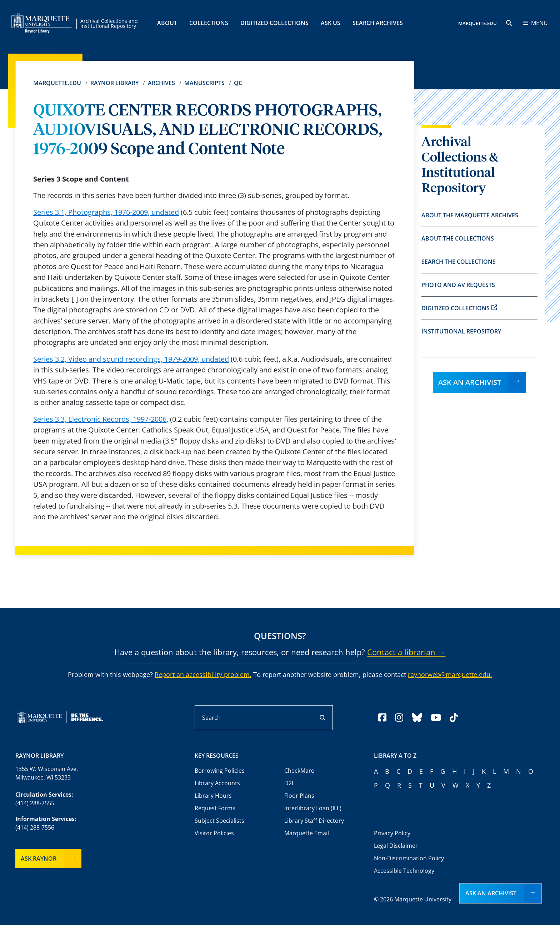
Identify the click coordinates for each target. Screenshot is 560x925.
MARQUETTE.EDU (477, 23)
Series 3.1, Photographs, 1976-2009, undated (106, 212)
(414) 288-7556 (35, 827)
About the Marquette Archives (470, 215)
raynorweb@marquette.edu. (450, 674)
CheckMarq (299, 771)
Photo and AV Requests (458, 285)
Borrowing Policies (220, 771)
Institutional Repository (461, 331)
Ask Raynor (39, 859)
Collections (209, 23)
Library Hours (213, 796)
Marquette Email (307, 833)
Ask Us (331, 23)
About (167, 23)
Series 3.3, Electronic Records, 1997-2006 (100, 419)
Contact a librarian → (406, 652)
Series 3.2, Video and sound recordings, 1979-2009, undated (131, 359)
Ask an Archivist (470, 382)
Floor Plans (299, 796)
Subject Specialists (219, 821)
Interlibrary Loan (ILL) (313, 808)
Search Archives (378, 23)
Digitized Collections (274, 23)
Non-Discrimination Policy (409, 858)
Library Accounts (217, 783)
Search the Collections (459, 262)
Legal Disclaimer (396, 846)
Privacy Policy (392, 833)
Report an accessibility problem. (203, 674)
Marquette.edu (57, 83)
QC (238, 83)
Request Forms (215, 808)
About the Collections (458, 238)
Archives (161, 83)
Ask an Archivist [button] (491, 893)
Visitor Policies (214, 833)
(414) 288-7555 (35, 803)
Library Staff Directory (314, 821)
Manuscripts (204, 83)
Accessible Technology (404, 871)
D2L (289, 783)
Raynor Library (114, 83)
